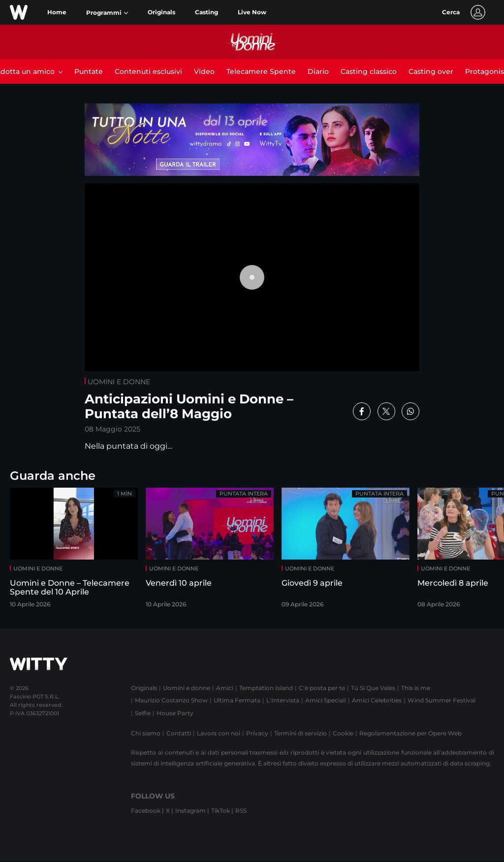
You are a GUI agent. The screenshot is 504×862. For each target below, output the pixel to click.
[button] (107, 13)
